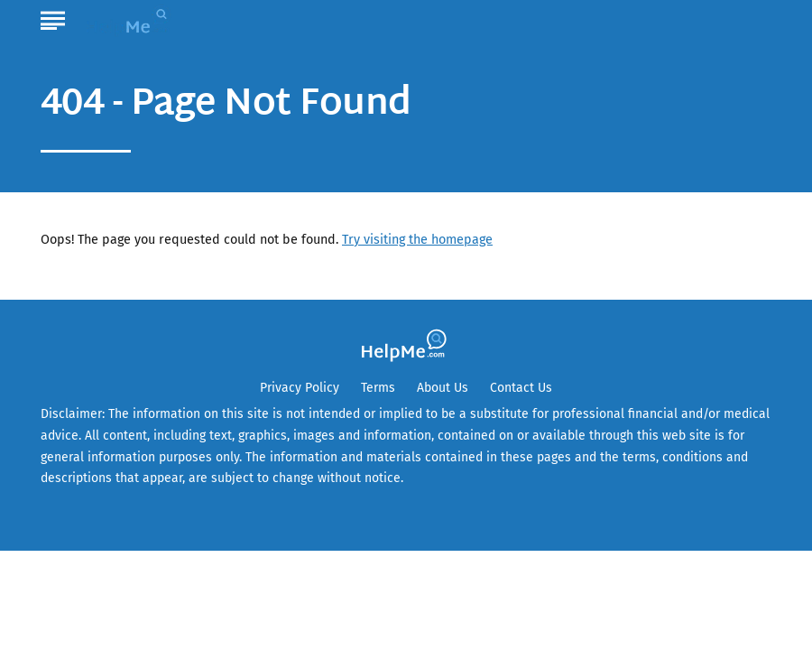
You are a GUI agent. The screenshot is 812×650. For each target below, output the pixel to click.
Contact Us (521, 388)
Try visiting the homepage (417, 240)
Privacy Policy (300, 388)
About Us (443, 388)
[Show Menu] (53, 17)
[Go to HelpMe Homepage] (131, 19)
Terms (378, 388)
